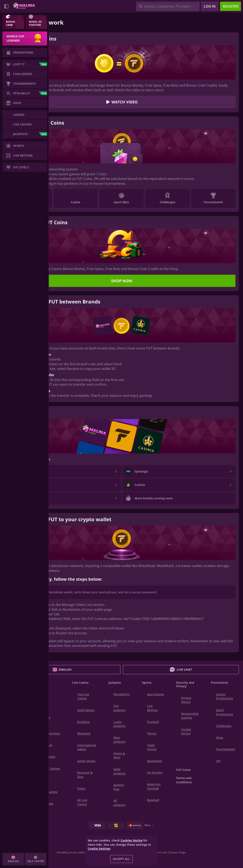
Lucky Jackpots (120, 724)
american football (154, 786)
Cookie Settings (99, 849)
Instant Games (50, 768)
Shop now (122, 281)
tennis (152, 733)
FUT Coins (183, 770)
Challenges (224, 726)
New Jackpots (120, 740)
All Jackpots (120, 803)
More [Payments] (149, 825)
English (62, 670)
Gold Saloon (86, 710)
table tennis (152, 747)
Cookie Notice (186, 731)
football (153, 722)
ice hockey (155, 772)
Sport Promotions (224, 712)
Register (230, 6)
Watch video (122, 102)
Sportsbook (155, 694)
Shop (220, 738)
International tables (87, 747)
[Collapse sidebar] (6, 6)
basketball (155, 761)
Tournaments (226, 749)
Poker (81, 788)
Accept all (121, 859)
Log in (210, 6)
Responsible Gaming (190, 716)
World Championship (50, 731)
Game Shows (86, 761)
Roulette (83, 722)
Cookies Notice (131, 840)
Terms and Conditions (184, 780)
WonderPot (122, 694)
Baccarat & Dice (85, 775)
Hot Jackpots (120, 708)
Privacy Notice (186, 700)
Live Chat (181, 670)
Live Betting (152, 708)
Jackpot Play (119, 787)
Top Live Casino (83, 696)
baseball (153, 800)
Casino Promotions (224, 696)
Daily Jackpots (120, 771)
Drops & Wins (119, 755)
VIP (218, 761)
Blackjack (84, 733)
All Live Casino (82, 802)
